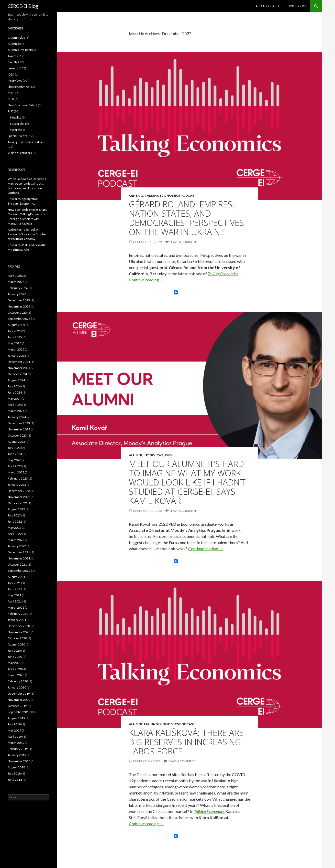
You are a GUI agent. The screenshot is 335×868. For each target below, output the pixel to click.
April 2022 (15, 534)
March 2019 (16, 743)
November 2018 (19, 761)
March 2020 (16, 675)
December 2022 (19, 491)
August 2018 (16, 767)
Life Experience (18, 87)
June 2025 (15, 337)
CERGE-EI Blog (23, 6)
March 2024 (16, 411)
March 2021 (16, 607)
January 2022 (17, 546)
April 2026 (15, 276)
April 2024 (15, 405)
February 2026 (18, 288)
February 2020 (18, 681)
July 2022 (14, 515)
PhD (168, 455)
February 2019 (18, 749)
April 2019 (15, 737)
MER (11, 99)
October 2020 (17, 638)
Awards (13, 56)
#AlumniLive (16, 38)
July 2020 (14, 650)
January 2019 (17, 755)
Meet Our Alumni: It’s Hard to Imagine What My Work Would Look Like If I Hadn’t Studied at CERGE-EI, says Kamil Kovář (187, 482)
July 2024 (14, 386)
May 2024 (14, 399)
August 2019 (16, 718)
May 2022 (14, 528)
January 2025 (17, 356)
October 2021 (17, 564)
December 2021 (19, 552)
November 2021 (19, 558)
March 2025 (16, 349)
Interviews (153, 455)
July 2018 (14, 773)
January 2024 (17, 417)
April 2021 (15, 601)
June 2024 (15, 392)
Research (14, 130)
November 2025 (19, 306)
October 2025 (17, 313)
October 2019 (17, 706)
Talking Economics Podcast (171, 195)
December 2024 (19, 362)
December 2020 (19, 626)
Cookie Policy (296, 6)
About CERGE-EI (267, 6)
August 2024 (16, 380)
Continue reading (146, 280)
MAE (11, 93)
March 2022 (16, 540)
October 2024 (17, 374)
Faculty (13, 62)
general (136, 195)
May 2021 (14, 595)
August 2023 (16, 442)
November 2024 (19, 368)
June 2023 (15, 454)
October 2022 (17, 503)
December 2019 (19, 694)
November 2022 (19, 497)
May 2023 (14, 460)
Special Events (17, 136)
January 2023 (17, 485)
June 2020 (15, 657)
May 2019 (14, 730)
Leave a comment (184, 242)
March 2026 (16, 282)
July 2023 (14, 448)
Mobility (16, 117)
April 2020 (15, 669)
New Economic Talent (23, 105)
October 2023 (17, 435)
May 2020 (14, 663)
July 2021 (14, 583)
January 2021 (17, 620)
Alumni (136, 455)
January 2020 (17, 687)
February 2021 (18, 614)
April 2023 (15, 466)
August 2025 (16, 325)
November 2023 (19, 429)
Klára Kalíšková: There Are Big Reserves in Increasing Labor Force (186, 742)
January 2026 (17, 294)
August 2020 (16, 644)
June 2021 (15, 589)
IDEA (11, 74)
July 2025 (14, 331)
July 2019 (14, 724)
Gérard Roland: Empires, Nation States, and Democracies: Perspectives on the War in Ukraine (186, 218)
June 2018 (15, 780)
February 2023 (18, 478)
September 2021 (19, 571)
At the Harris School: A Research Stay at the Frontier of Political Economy (27, 234)
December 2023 (19, 423)
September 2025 (19, 319)
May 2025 (14, 343)
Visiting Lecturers (20, 153)
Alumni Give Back (20, 50)
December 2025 (19, 300)
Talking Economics (223, 274)
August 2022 (16, 509)
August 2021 (16, 577)
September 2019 (19, 712)
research (16, 124)
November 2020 (19, 632)
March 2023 (16, 472)
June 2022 (15, 521)
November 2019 (19, 700)
